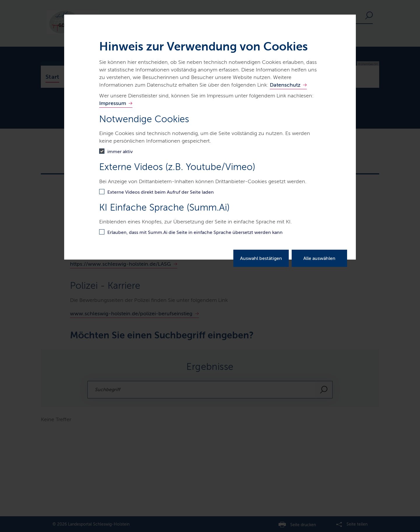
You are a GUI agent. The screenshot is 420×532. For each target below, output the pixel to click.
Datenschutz (285, 85)
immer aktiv (120, 152)
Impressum (113, 103)
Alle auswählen (319, 258)
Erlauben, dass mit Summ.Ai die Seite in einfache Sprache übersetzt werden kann (195, 232)
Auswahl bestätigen (261, 258)
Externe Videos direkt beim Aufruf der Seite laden (161, 192)
